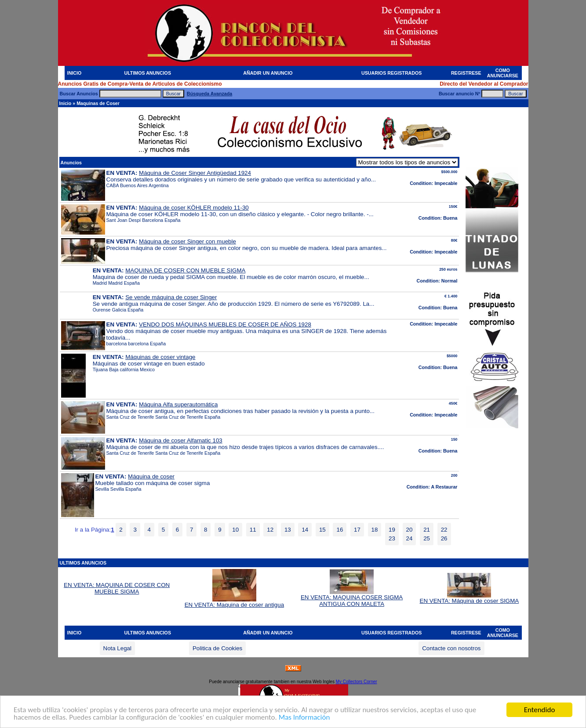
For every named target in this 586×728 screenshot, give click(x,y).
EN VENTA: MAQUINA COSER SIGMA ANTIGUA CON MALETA (352, 598)
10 (235, 530)
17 (357, 530)
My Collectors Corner (357, 682)
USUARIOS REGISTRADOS (391, 73)
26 (444, 538)
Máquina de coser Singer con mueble (187, 241)
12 (270, 530)
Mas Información (304, 718)
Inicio (66, 103)
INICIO (75, 73)
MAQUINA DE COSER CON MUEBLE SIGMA (185, 270)
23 (392, 538)
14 (305, 530)
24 (409, 538)
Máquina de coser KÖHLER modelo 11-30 (194, 208)
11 (253, 530)
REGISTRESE (466, 73)
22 (444, 530)
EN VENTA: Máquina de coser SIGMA (470, 598)
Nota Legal (117, 648)
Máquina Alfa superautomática (178, 404)
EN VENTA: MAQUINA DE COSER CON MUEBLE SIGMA (117, 588)
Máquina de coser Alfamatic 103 (181, 440)
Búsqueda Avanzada (209, 94)
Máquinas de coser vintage (160, 357)
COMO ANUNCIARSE (503, 73)
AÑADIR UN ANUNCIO (268, 73)
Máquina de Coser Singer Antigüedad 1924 (195, 173)
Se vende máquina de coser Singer (171, 297)
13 (288, 530)
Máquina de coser (151, 476)
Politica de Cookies (217, 648)
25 (427, 538)
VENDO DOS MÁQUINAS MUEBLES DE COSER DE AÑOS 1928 (225, 324)
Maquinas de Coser (98, 103)
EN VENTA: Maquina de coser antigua (234, 602)
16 (340, 530)
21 (427, 530)
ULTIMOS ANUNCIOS (147, 73)
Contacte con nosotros (451, 648)
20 (409, 530)
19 (392, 530)
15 (322, 530)
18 (375, 530)
